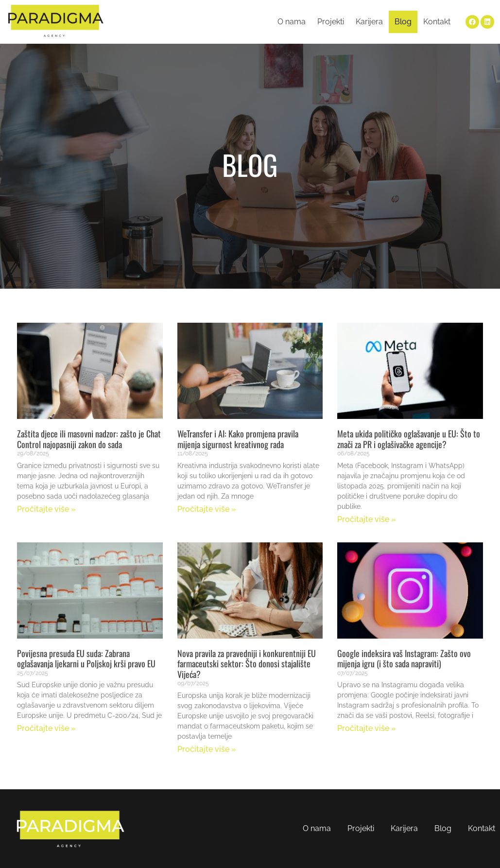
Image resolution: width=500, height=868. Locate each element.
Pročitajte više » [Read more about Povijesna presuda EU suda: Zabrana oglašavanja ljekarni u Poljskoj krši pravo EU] (46, 728)
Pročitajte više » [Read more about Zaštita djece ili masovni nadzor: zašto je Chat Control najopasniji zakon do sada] (46, 509)
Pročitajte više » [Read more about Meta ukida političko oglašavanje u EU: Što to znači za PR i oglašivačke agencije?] (367, 519)
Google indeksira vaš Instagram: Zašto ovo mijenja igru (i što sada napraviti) (404, 659)
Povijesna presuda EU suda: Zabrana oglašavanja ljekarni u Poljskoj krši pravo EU (86, 659)
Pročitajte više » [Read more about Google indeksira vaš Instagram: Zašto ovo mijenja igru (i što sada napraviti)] (367, 728)
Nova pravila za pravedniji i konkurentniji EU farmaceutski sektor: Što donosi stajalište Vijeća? (247, 664)
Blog (403, 22)
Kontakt (437, 22)
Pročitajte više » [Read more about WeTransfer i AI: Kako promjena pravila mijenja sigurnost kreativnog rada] (207, 509)
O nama (292, 22)
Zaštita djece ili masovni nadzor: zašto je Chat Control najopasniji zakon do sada (89, 439)
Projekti (331, 22)
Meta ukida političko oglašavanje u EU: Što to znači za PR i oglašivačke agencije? (409, 439)
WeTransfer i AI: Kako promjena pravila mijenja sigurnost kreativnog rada (238, 439)
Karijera (369, 22)
